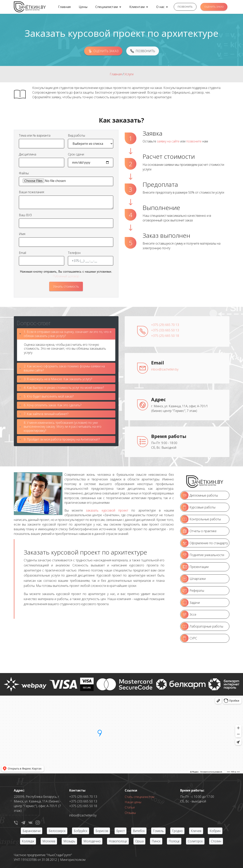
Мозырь (69, 841)
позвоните (194, 141)
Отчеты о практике (199, 531)
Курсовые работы (198, 507)
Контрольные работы (201, 519)
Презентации (195, 567)
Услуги (129, 74)
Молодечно (92, 841)
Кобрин (215, 831)
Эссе (189, 614)
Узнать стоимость (66, 286)
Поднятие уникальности (202, 555)
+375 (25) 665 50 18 (165, 336)
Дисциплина (28, 154)
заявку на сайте (168, 141)
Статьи (130, 807)
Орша (139, 841)
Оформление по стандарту (204, 543)
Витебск (139, 831)
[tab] (66, 334)
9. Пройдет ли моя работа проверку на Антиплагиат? (62, 439)
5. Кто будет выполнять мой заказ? (49, 396)
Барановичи (32, 831)
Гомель (158, 831)
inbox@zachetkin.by (165, 369)
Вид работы (76, 135)
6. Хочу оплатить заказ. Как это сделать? (53, 405)
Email (22, 253)
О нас (160, 7)
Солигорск (195, 841)
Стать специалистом (139, 797)
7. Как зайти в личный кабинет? (46, 414)
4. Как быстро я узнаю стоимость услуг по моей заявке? (64, 388)
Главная (64, 7)
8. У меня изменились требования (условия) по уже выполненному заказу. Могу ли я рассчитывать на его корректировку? (63, 427)
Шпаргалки (193, 579)
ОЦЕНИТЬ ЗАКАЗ (214, 7)
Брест (121, 831)
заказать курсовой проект (107, 510)
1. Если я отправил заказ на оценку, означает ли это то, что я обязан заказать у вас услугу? (68, 334)
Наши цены (133, 802)
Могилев (49, 841)
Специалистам (107, 7)
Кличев (196, 831)
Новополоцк (118, 841)
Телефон (74, 253)
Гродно (177, 831)
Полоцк (174, 841)
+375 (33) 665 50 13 (165, 330)
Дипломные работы (199, 495)
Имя (22, 234)
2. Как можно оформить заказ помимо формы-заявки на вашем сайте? (64, 368)
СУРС (189, 638)
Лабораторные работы (202, 626)
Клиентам (137, 7)
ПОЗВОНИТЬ (185, 7)
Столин (216, 841)
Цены (83, 7)
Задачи (190, 603)
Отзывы (130, 813)
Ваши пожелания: (32, 192)
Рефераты (192, 591)
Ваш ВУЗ (25, 215)
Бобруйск (81, 831)
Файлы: (24, 173)
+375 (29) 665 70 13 (165, 325)
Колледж (28, 841)
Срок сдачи (76, 154)
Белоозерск (57, 831)
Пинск (156, 841)
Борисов (102, 831)
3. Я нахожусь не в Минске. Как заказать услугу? (58, 379)
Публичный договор (66, 276)
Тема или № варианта (35, 135)
